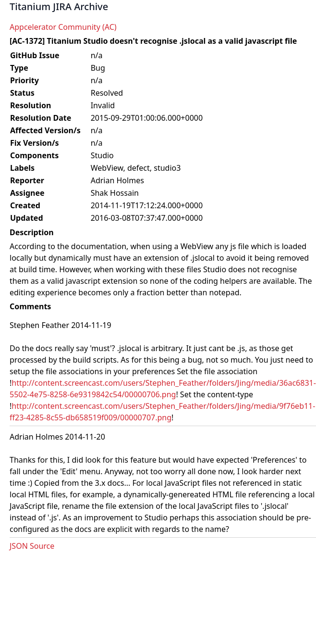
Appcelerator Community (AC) (63, 27)
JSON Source (32, 546)
